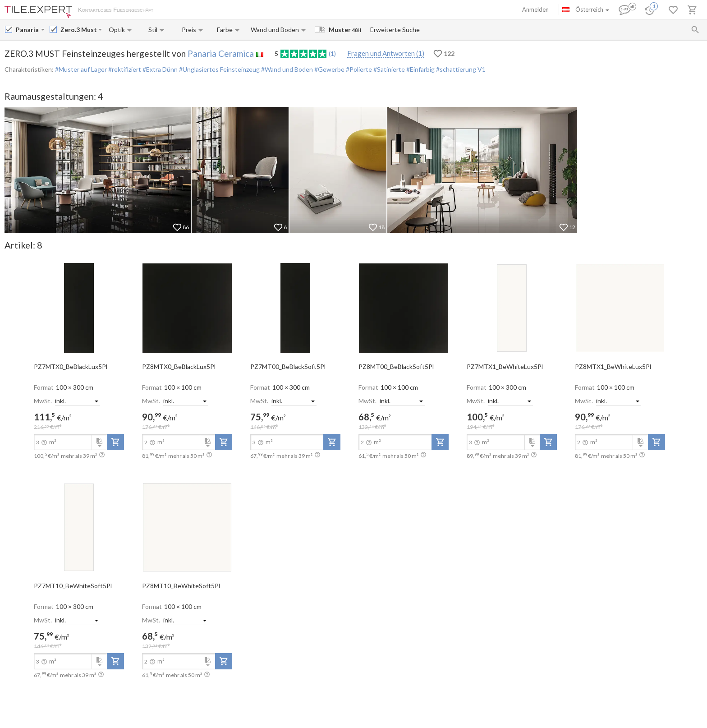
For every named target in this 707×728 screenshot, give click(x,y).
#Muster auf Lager (81, 69)
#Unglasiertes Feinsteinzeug (219, 69)
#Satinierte (388, 69)
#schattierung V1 (460, 69)
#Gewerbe (329, 69)
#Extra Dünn (159, 69)
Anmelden (535, 9)
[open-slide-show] (79, 308)
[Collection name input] (78, 30)
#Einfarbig (420, 69)
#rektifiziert (124, 69)
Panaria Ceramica (221, 53)
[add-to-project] (115, 442)
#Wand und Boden (286, 69)
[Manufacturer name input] (28, 30)
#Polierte (358, 69)
